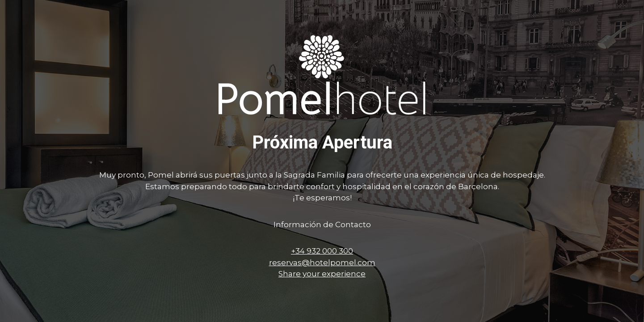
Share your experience (322, 274)
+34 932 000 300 (322, 251)
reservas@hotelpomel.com (322, 263)
